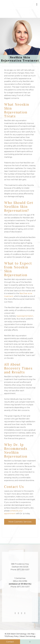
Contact (10, 642)
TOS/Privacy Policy (11, 636)
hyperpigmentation (25, 316)
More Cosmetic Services (20, 522)
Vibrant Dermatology (28, 636)
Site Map (31, 634)
